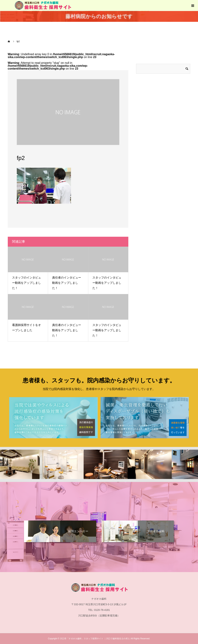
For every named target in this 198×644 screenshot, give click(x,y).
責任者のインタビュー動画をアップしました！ (67, 283)
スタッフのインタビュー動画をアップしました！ (27, 283)
